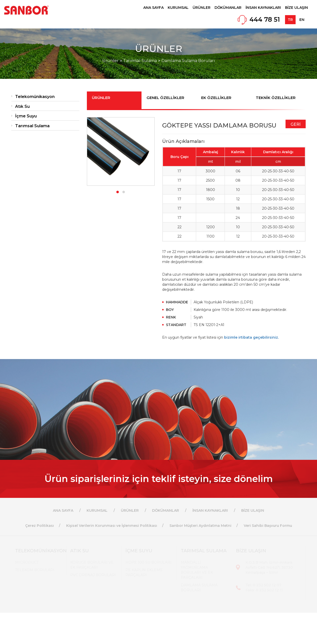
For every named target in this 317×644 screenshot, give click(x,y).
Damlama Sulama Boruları (188, 53)
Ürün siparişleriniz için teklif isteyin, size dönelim (159, 479)
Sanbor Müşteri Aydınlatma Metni (200, 526)
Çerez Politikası (40, 526)
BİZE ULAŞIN (296, 8)
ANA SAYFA (153, 8)
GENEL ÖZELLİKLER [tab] (165, 98)
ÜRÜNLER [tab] (101, 98)
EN (302, 20)
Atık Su (22, 106)
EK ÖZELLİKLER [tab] (216, 98)
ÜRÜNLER (202, 8)
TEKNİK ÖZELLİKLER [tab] (276, 98)
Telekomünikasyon (35, 97)
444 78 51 (265, 19)
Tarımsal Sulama (140, 53)
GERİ (296, 124)
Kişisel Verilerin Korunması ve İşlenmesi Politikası (112, 526)
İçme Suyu (26, 116)
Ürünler (110, 53)
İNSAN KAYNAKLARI (263, 8)
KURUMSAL (178, 8)
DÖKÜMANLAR (228, 8)
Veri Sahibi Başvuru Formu (268, 526)
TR (290, 20)
